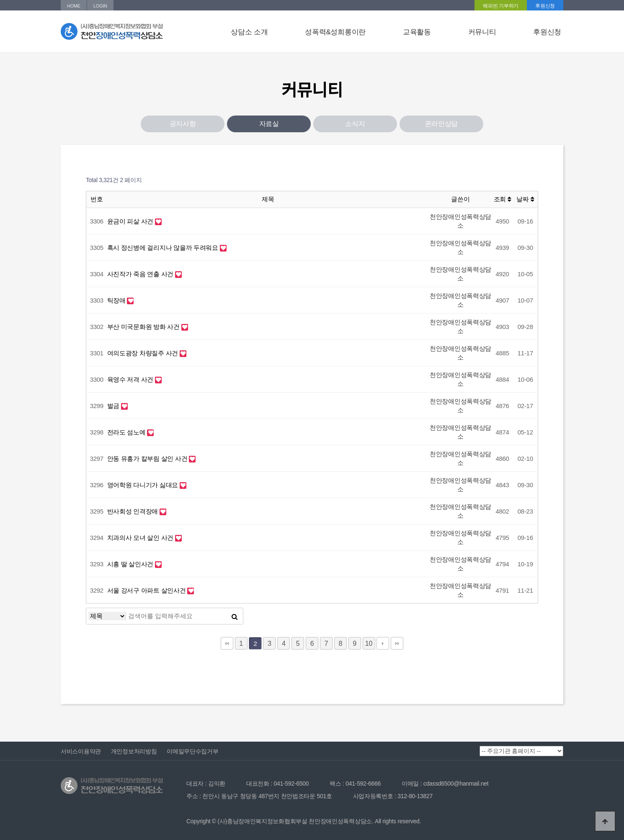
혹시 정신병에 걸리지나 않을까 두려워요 (164, 248)
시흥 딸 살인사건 (131, 564)
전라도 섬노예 (127, 432)
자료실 (269, 124)
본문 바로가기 (0, 0)
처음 (227, 643)
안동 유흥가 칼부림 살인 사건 (148, 459)
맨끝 (397, 643)
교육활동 (417, 32)
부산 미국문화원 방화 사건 (144, 327)
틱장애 (117, 300)
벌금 (114, 406)
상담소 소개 (249, 32)
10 (369, 643)
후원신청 (545, 6)
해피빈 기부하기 (501, 6)
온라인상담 (442, 124)
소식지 (355, 124)
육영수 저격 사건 (131, 379)
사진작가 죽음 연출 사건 (141, 274)
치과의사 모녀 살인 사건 (141, 538)
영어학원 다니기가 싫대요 (143, 485)
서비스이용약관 (81, 751)
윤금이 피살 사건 (131, 221)
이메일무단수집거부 (192, 751)
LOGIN (100, 6)
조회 (503, 199)
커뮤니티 (482, 32)
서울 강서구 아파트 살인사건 (147, 590)
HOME (74, 6)
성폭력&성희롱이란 (335, 32)
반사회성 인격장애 (133, 511)
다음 (383, 643)
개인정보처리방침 (134, 751)
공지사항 (183, 124)
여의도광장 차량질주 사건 (143, 353)
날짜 (525, 199)
